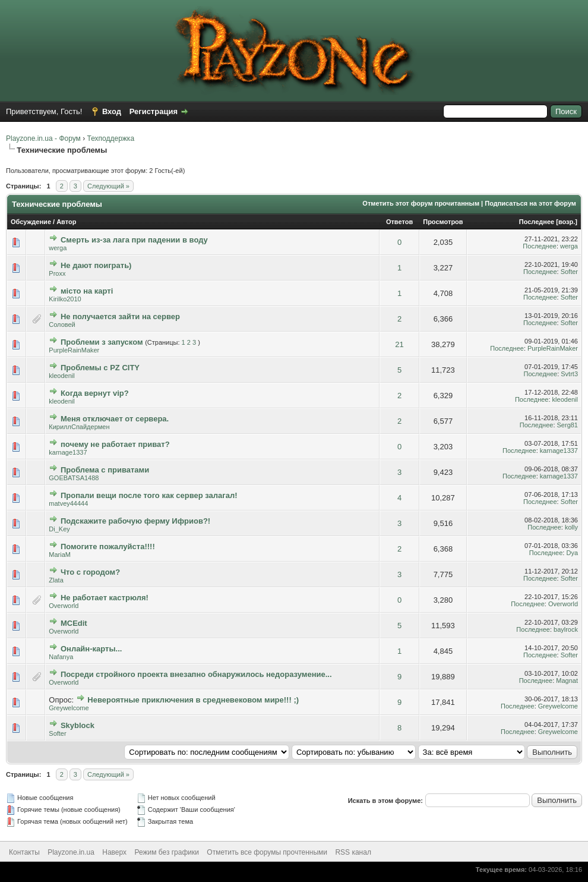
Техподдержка (111, 138)
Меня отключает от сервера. (115, 419)
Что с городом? (90, 572)
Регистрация (154, 111)
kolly (571, 527)
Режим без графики (167, 852)
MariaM (60, 555)
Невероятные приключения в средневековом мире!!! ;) (193, 700)
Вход (112, 111)
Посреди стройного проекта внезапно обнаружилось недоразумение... (196, 674)
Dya (572, 553)
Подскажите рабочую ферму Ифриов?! (135, 521)
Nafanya (61, 657)
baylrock (566, 629)
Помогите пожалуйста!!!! (108, 546)
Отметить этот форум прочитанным (421, 203)
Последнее (537, 222)
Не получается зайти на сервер (120, 316)
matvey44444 (68, 503)
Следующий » (108, 186)
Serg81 (568, 425)
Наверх (114, 852)
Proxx (57, 273)
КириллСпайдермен (79, 427)
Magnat (567, 681)
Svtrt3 (569, 374)
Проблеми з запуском (102, 342)
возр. (567, 222)
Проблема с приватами (105, 470)
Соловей (62, 325)
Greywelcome (69, 708)
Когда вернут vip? (95, 393)
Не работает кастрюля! (105, 598)
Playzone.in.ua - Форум (43, 138)
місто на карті (87, 291)
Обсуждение (31, 222)
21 (399, 344)
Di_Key (59, 529)
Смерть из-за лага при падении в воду (134, 240)
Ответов (399, 222)
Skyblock (78, 725)
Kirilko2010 (65, 299)
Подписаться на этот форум (530, 203)
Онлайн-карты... (91, 649)
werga (58, 248)
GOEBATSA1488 (74, 478)
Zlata (56, 580)
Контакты (24, 852)
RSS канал (353, 852)
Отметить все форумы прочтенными (267, 852)
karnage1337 (68, 452)
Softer (569, 272)
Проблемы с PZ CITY (100, 368)
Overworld (64, 606)
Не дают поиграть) (96, 265)
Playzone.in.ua (71, 852)
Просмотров (443, 222)
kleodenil (61, 376)
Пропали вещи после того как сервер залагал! (149, 495)
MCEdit (74, 623)
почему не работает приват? (115, 444)
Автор (66, 222)
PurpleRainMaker (74, 350)
